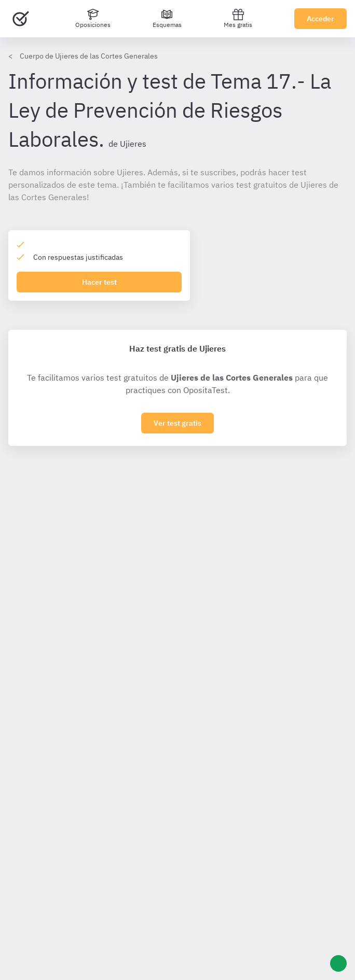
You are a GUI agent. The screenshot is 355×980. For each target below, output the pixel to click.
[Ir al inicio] (21, 19)
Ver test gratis (177, 423)
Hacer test (99, 282)
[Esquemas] (167, 19)
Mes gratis (238, 18)
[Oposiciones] (93, 19)
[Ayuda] (338, 963)
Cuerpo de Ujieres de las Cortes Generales (89, 56)
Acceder (320, 19)
